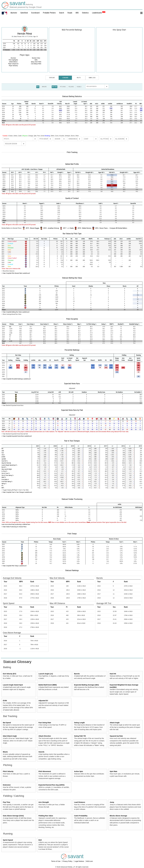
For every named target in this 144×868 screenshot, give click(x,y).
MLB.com (89, 861)
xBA (3, 451)
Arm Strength (44, 802)
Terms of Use (56, 861)
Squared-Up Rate (116, 736)
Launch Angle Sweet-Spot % (9, 465)
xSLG (3, 455)
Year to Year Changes (72, 441)
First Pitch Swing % (7, 482)
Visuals (70, 13)
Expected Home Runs (72, 384)
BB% (3, 488)
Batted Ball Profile (72, 164)
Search (62, 13)
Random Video (36, 58)
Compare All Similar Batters (118, 228)
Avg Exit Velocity (6, 463)
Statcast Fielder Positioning (72, 499)
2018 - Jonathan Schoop (51, 228)
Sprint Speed (8, 840)
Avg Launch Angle (7, 469)
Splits (79, 78)
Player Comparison (13, 64)
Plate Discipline (72, 319)
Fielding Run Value (46, 816)
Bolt (40, 840)
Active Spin (79, 771)
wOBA (3, 457)
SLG (3, 453)
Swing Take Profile (36, 62)
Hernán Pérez (25, 34)
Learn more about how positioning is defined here (16, 524)
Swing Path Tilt (80, 736)
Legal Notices (79, 861)
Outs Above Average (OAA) (13, 816)
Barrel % (4, 467)
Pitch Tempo (72, 534)
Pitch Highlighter (13, 60)
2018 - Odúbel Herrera (84, 228)
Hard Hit (113, 674)
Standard (65, 78)
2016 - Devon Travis (101, 228)
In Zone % (4, 471)
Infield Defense (13, 62)
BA (2, 449)
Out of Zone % (6, 473)
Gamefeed (24, 13)
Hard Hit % (5, 461)
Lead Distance (80, 802)
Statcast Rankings (72, 570)
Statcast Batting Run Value (72, 278)
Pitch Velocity (8, 771)
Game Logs (92, 78)
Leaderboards (99, 13)
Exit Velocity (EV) (10, 674)
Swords (41, 752)
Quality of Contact (72, 198)
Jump (112, 802)
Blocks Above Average (118, 816)
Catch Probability (81, 816)
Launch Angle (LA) (46, 674)
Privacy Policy (68, 861)
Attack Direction (45, 736)
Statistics (85, 13)
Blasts (5, 752)
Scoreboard (35, 13)
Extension (7, 785)
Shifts (36, 60)
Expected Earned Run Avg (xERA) (51, 785)
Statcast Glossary (17, 662)
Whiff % (4, 477)
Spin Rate (113, 771)
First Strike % (5, 479)
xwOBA (4, 459)
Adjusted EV (43, 701)
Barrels (77, 674)
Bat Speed (7, 723)
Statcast (52, 78)
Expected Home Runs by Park (72, 410)
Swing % (4, 484)
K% (2, 486)
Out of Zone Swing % (8, 475)
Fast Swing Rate (45, 723)
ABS (77, 13)
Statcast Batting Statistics (72, 96)
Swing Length (79, 723)
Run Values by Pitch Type (72, 234)
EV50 (5, 701)
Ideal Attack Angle (10, 736)
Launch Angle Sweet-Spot (13, 685)
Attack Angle (115, 723)
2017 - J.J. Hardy (68, 228)
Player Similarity (13, 66)
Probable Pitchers (49, 13)
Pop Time (7, 802)
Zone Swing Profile (36, 64)
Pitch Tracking (72, 152)
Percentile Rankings (72, 350)
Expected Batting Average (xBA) (87, 685)
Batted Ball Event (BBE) (48, 685)
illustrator (14, 13)
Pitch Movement (45, 771)
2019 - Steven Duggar (33, 228)
